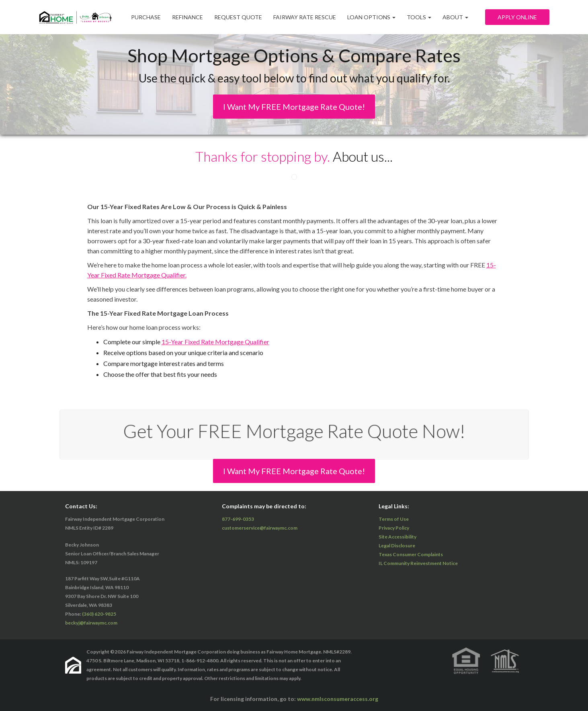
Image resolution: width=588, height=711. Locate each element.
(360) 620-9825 (99, 614)
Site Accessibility (397, 537)
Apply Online (517, 17)
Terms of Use (394, 519)
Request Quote (238, 17)
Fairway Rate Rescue (305, 17)
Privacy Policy (394, 528)
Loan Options (371, 17)
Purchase (146, 17)
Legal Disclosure (397, 546)
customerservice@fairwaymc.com (260, 528)
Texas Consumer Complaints (411, 554)
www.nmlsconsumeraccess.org (338, 699)
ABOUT (455, 17)
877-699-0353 (238, 519)
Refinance (187, 17)
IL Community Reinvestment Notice (418, 563)
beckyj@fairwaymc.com (91, 623)
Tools (419, 17)
